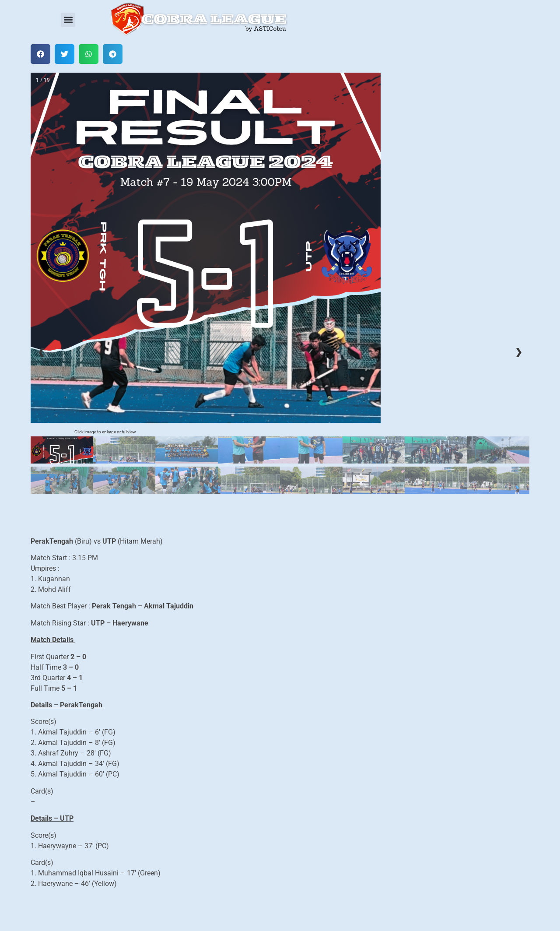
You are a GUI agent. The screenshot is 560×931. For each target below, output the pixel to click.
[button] (68, 20)
